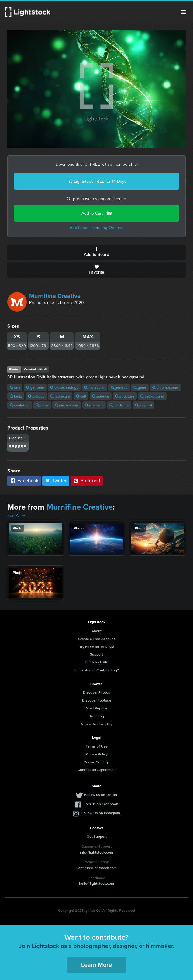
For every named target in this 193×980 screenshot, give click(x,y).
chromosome (165, 387)
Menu (183, 12)
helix (16, 396)
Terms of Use (97, 746)
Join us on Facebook (101, 804)
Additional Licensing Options (96, 228)
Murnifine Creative (55, 296)
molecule (60, 396)
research (94, 405)
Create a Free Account (96, 639)
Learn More (96, 965)
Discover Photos (96, 692)
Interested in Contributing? (97, 670)
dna (15, 387)
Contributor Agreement (97, 770)
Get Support (97, 836)
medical (143, 405)
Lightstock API (96, 662)
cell (81, 396)
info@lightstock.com (96, 852)
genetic (119, 387)
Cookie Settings (97, 762)
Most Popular (96, 708)
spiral (42, 405)
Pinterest (87, 481)
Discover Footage (97, 700)
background (152, 396)
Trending (97, 716)
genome (35, 387)
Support (96, 654)
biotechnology (64, 387)
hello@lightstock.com (96, 883)
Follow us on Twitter (101, 795)
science (101, 396)
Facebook (24, 481)
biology (36, 396)
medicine (119, 405)
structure (125, 396)
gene (140, 387)
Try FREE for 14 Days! (97, 647)
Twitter (56, 481)
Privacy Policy (96, 754)
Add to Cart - (97, 213)
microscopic (67, 405)
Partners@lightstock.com (96, 868)
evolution (20, 405)
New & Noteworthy (96, 724)
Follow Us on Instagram (101, 813)
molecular (94, 387)
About (96, 631)
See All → (17, 516)
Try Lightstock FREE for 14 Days (97, 181)
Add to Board (96, 252)
